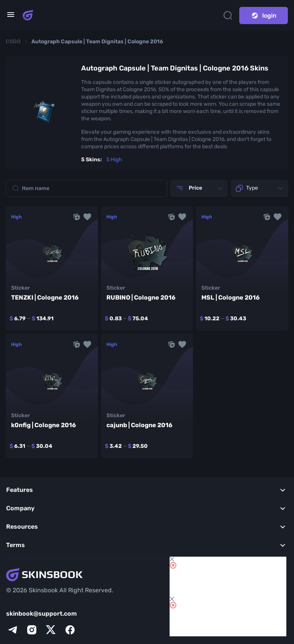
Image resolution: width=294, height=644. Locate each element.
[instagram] (32, 630)
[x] (51, 630)
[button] (87, 217)
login (264, 16)
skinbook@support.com (42, 614)
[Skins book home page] (28, 15)
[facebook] (70, 630)
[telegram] (13, 630)
